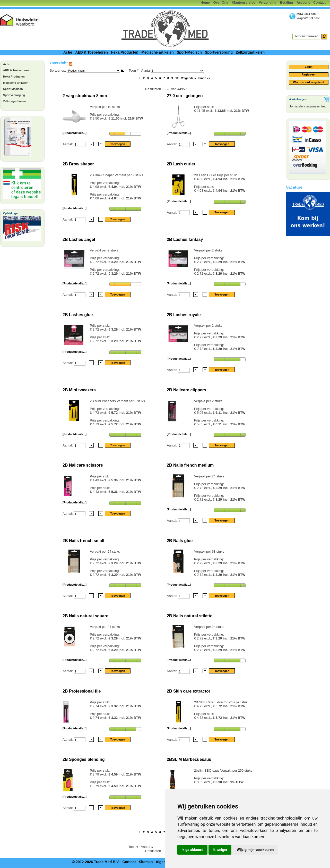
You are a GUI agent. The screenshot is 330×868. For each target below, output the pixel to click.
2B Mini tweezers (79, 390)
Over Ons (221, 2)
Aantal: (68, 144)
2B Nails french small (83, 541)
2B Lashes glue (78, 315)
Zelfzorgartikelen (250, 52)
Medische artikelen (157, 52)
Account (303, 2)
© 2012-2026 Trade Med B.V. (96, 862)
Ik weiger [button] (220, 850)
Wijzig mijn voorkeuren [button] (255, 850)
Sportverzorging (219, 52)
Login (309, 67)
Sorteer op (57, 70)
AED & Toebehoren (92, 52)
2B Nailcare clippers (186, 390)
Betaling (286, 2)
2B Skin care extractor (189, 691)
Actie (68, 52)
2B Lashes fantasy (185, 239)
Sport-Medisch (189, 52)
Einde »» (204, 78)
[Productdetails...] (75, 133)
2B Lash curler (181, 164)
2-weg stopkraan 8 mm (85, 96)
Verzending (267, 2)
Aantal (172, 70)
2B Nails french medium (190, 465)
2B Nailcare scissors (83, 465)
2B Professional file (82, 691)
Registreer (309, 74)
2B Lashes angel (79, 239)
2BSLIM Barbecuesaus (189, 759)
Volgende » (188, 78)
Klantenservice (243, 2)
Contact (319, 2)
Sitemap (146, 862)
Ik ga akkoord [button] (192, 850)
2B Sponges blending (84, 759)
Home (205, 2)
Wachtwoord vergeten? (309, 82)
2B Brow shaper (78, 164)
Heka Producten (125, 52)
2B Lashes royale (184, 315)
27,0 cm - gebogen (185, 96)
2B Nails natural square (85, 616)
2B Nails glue (180, 541)
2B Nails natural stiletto (190, 616)
